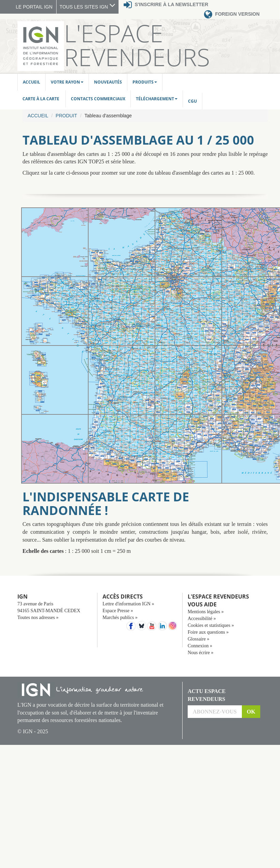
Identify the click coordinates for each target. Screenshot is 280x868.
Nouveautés (108, 82)
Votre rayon (67, 82)
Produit (66, 116)
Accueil (32, 82)
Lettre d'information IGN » (128, 604)
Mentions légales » (206, 612)
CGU (192, 101)
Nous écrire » (200, 653)
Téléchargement (157, 99)
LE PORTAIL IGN (34, 7)
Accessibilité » (202, 619)
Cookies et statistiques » (211, 625)
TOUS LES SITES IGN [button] (88, 7)
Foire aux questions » (208, 632)
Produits (145, 82)
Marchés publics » (120, 617)
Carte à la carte (41, 99)
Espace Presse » (118, 611)
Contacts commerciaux (98, 99)
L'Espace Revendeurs (137, 45)
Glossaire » (198, 639)
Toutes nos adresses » (38, 617)
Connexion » (200, 646)
